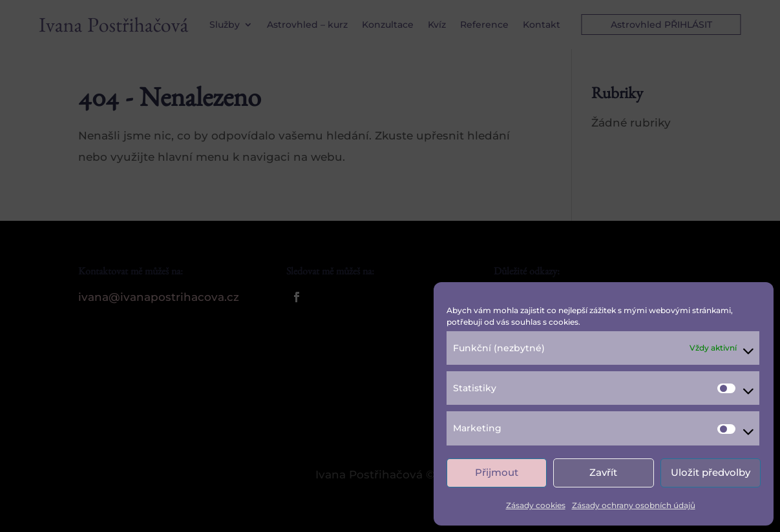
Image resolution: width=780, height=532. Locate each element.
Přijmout (497, 472)
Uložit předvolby (711, 472)
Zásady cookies (536, 505)
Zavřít (603, 472)
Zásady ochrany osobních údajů (634, 505)
